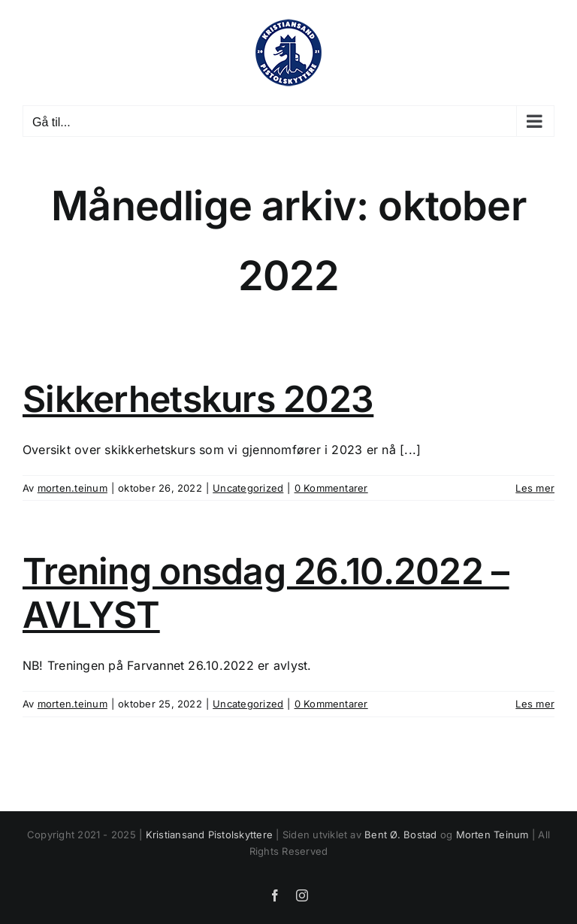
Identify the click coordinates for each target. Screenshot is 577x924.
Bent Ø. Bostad (400, 835)
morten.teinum (73, 488)
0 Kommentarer (331, 488)
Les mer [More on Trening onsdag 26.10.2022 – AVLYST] (535, 704)
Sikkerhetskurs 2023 (198, 399)
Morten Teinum (492, 835)
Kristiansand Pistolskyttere (209, 835)
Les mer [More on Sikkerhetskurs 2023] (535, 488)
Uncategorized (248, 488)
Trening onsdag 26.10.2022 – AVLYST (266, 593)
